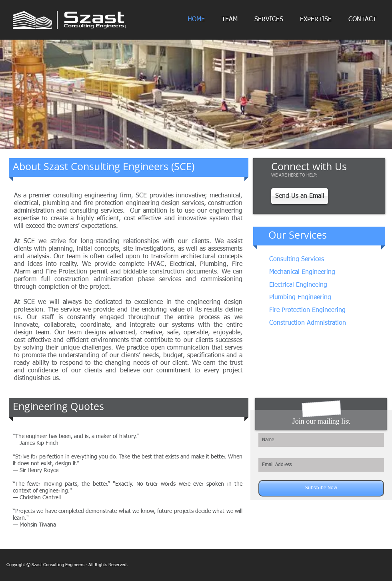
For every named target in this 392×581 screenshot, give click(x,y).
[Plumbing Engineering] (311, 298)
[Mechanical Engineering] (302, 272)
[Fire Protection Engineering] (309, 311)
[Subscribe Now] (321, 488)
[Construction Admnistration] (308, 323)
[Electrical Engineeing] (314, 285)
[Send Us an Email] (300, 196)
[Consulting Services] (321, 260)
